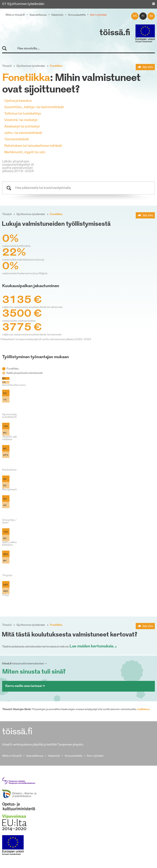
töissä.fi (115, 33)
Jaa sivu (148, 67)
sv (151, 16)
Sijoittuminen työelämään (31, 66)
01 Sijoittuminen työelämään (23, 4)
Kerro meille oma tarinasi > (25, 686)
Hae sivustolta (6, 49)
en (135, 16)
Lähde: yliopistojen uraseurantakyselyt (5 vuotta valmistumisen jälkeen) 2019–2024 (18, 167)
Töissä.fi (7, 66)
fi (143, 16)
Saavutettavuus (38, 15)
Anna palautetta (77, 15)
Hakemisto (57, 15)
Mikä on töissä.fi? (15, 15)
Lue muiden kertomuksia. (92, 647)
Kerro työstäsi (98, 15)
